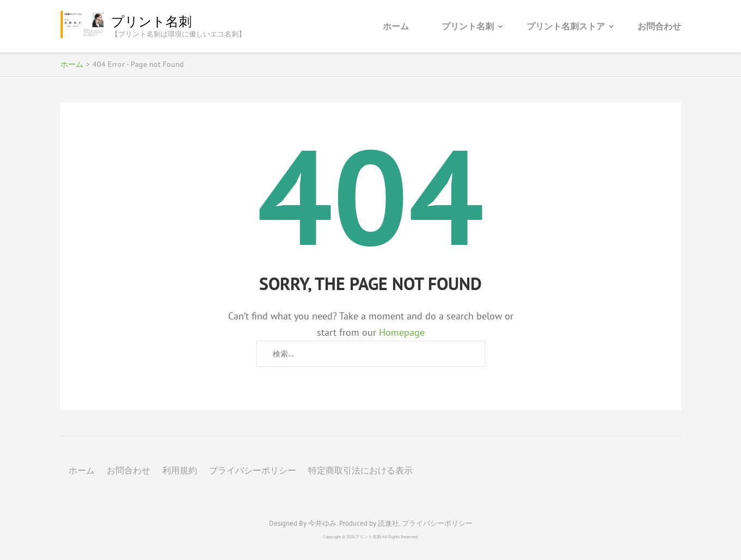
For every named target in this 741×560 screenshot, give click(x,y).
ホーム (396, 26)
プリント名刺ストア (566, 26)
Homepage (402, 332)
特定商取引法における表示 (360, 470)
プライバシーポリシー (253, 470)
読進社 (388, 523)
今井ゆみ (322, 523)
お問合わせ (659, 26)
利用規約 (180, 470)
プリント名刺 (151, 21)
